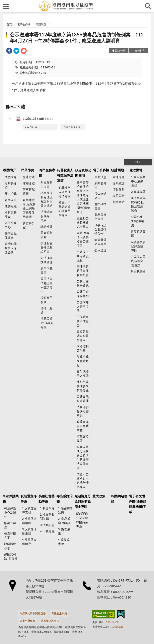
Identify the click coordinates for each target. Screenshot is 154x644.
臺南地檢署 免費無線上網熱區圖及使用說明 (29, 208)
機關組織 (11, 206)
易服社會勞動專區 (47, 499)
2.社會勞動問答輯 (47, 517)
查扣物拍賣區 (100, 206)
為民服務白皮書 (47, 184)
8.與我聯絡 (138, 271)
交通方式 (29, 177)
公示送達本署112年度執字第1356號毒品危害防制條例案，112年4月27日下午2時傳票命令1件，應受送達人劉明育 (77, 38)
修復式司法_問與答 (11, 556)
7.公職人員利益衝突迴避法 (138, 261)
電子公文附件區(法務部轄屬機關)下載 (137, 504)
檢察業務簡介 (11, 214)
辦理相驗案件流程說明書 (47, 247)
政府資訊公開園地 (83, 173)
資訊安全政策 (59, 613)
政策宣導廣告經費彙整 (83, 426)
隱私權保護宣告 (50, 621)
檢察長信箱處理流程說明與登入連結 (47, 199)
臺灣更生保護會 (11, 235)
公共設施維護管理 (83, 399)
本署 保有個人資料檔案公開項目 (83, 239)
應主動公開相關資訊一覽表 (83, 222)
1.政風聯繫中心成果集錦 (138, 181)
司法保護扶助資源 (47, 260)
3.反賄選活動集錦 (29, 531)
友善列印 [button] (140, 51)
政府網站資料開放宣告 (33, 613)
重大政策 (99, 496)
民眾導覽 (28, 170)
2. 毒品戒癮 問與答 (64, 521)
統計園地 (118, 170)
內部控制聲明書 (83, 348)
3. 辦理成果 (64, 531)
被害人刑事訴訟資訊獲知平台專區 (65, 209)
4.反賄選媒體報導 (29, 542)
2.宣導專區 (138, 192)
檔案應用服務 (47, 300)
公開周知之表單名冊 (83, 306)
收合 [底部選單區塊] (138, 162)
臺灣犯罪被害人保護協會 (11, 248)
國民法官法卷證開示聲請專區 (47, 285)
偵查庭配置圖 (29, 191)
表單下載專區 (47, 270)
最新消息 (41, 24)
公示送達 (100, 250)
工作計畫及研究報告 (83, 321)
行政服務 (119, 189)
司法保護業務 (11, 499)
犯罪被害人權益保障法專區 (65, 175)
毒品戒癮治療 (65, 499)
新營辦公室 (29, 225)
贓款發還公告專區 (100, 242)
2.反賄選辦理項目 (29, 521)
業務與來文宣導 (100, 217)
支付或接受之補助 (83, 373)
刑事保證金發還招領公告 (100, 229)
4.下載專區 (47, 531)
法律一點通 (47, 310)
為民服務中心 (11, 225)
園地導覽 (119, 177)
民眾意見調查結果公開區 (83, 336)
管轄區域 (11, 200)
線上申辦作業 (27, 621)
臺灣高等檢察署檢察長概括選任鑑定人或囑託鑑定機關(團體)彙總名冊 (83, 197)
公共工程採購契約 (83, 294)
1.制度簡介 (47, 508)
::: (2, 2)
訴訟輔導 (47, 226)
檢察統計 (119, 183)
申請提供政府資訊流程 (83, 256)
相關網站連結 (119, 499)
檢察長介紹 (11, 185)
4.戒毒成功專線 (65, 542)
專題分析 (119, 196)
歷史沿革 (11, 194)
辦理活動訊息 (10, 546)
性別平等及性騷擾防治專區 (83, 386)
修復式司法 (10, 525)
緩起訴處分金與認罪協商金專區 (83, 501)
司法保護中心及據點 (10, 512)
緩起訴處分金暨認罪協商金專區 (82, 520)
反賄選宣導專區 (29, 499)
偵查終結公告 (100, 196)
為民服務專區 (47, 173)
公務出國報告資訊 (83, 283)
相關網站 (119, 202)
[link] (9, 51)
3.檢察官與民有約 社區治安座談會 (138, 204)
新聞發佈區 (100, 185)
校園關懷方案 (10, 535)
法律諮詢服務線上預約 (47, 216)
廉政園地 (136, 170)
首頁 (9, 24)
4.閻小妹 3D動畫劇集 (138, 221)
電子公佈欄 (24, 24)
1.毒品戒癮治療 (65, 510)
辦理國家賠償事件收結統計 (83, 271)
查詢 (148, 6)
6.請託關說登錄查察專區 (138, 246)
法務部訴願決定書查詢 (83, 411)
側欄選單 (6, 6)
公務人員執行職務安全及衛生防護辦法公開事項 (83, 457)
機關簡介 (10, 170)
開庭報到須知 (47, 235)
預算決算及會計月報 (83, 361)
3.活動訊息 (47, 525)
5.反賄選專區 (138, 234)
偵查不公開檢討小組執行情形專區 (83, 480)
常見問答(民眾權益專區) (47, 323)
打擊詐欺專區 (83, 438)
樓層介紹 (29, 183)
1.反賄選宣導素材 (29, 510)
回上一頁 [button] (120, 51)
